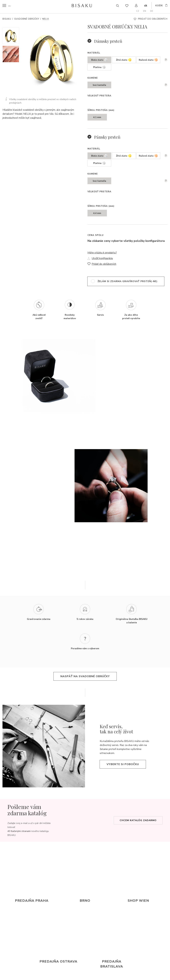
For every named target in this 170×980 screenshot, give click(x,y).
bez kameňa (99, 85)
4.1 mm (97, 117)
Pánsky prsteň (107, 137)
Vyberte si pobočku (123, 764)
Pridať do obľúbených (153, 19)
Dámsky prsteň (108, 41)
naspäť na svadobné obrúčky (85, 676)
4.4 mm (97, 213)
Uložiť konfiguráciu (102, 258)
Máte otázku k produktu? (102, 253)
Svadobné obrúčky (27, 19)
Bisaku (7, 19)
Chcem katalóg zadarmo (138, 820)
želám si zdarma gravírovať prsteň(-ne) (127, 281)
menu (11, 6)
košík (159, 6)
